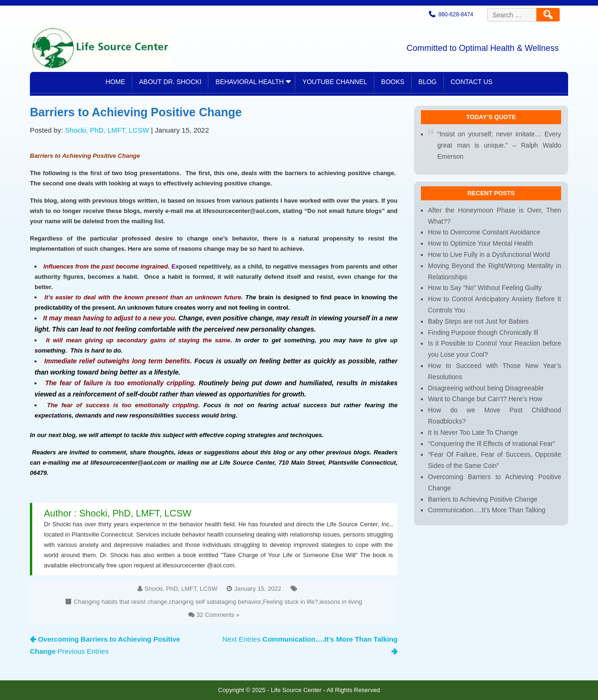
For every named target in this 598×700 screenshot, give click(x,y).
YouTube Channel (335, 82)
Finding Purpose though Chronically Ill (483, 335)
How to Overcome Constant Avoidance (484, 239)
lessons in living (335, 592)
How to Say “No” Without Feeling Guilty (485, 293)
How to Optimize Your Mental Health (481, 250)
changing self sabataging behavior (215, 592)
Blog (428, 82)
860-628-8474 (456, 14)
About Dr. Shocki (171, 82)
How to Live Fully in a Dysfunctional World (489, 260)
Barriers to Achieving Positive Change (483, 493)
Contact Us (472, 82)
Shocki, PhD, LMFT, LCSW (112, 142)
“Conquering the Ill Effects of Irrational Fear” (491, 441)
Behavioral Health (249, 82)
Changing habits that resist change (125, 592)
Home (115, 82)
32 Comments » (217, 604)
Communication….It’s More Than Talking (487, 504)
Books (393, 82)
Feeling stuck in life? (287, 592)
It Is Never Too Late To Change (473, 430)
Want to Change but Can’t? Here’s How (485, 398)
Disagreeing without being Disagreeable (486, 388)
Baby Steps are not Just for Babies (479, 324)
